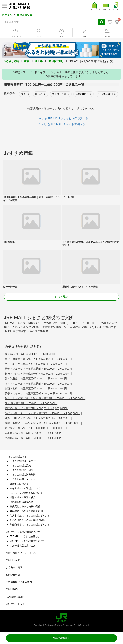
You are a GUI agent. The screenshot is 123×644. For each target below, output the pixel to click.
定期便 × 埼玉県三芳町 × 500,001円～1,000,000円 (34, 433)
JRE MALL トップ (15, 604)
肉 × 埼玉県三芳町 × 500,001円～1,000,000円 (31, 354)
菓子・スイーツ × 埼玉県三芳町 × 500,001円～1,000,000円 (39, 393)
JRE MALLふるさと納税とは (25, 536)
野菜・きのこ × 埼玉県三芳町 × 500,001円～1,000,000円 (38, 374)
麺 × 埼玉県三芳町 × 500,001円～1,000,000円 (31, 403)
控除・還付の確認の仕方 (23, 497)
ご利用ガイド (13, 560)
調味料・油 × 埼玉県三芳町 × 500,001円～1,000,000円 (36, 408)
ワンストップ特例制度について (26, 493)
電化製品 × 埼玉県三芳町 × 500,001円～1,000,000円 (35, 428)
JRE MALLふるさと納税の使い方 (27, 541)
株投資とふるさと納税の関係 (25, 506)
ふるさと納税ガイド (16, 457)
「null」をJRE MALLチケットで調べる (62, 124)
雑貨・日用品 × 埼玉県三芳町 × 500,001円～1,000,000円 (38, 418)
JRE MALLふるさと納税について (23, 532)
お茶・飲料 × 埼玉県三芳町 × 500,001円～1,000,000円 (36, 389)
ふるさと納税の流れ (20, 466)
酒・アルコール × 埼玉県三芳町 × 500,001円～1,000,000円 (39, 384)
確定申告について (19, 484)
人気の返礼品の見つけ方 (23, 546)
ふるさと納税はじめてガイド (25, 461)
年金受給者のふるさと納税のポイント (30, 525)
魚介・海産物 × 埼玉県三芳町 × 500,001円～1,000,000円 (38, 359)
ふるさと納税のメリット (23, 479)
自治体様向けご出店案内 (19, 582)
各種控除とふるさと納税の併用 (26, 511)
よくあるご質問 (14, 567)
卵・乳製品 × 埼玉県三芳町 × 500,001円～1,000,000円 (36, 379)
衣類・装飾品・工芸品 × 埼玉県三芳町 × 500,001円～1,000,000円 (43, 423)
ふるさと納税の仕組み (22, 470)
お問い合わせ (13, 575)
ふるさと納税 (11, 61)
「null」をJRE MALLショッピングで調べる (62, 118)
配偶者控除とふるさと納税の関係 (27, 520)
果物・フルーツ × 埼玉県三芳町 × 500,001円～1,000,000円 (39, 369)
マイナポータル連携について (25, 488)
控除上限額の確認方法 (22, 502)
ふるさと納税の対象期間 (23, 475)
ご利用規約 (12, 589)
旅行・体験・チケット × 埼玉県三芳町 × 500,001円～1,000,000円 (43, 413)
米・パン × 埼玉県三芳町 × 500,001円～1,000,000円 (35, 364)
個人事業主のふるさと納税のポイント (30, 516)
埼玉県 (39, 61)
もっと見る (62, 297)
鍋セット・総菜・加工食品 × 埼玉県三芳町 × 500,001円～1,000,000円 (45, 398)
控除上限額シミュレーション (21, 553)
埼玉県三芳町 (56, 61)
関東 (26, 61)
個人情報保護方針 (15, 597)
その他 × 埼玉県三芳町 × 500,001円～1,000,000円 (33, 438)
